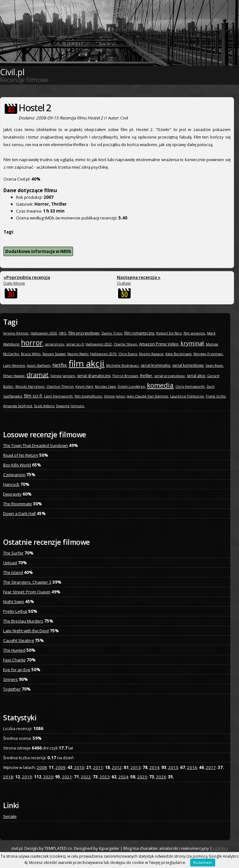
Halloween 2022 (99, 344)
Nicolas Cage (105, 386)
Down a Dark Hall (19, 513)
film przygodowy (84, 333)
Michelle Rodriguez (122, 365)
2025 (142, 777)
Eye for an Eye (17, 670)
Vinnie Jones (114, 396)
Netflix (60, 365)
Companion (14, 475)
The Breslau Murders (23, 621)
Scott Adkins (44, 406)
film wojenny (194, 333)
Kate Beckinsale (179, 354)
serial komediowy (188, 365)
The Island (13, 572)
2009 (60, 767)
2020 (48, 777)
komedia (160, 385)
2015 (173, 767)
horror (32, 343)
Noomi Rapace (151, 354)
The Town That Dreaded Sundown (36, 445)
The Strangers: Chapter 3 (27, 582)
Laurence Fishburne (187, 396)
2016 (192, 767)
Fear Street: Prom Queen (27, 592)
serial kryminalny (156, 365)
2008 (42, 767)
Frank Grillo (216, 396)
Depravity (12, 494)
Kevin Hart (84, 386)
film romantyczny (139, 333)
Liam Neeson (14, 365)
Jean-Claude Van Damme (147, 396)
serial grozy (55, 344)
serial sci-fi (75, 344)
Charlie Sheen (125, 344)
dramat (38, 375)
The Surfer (13, 553)
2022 (86, 777)
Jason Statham (39, 365)
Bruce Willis (31, 354)
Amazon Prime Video (159, 344)
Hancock (11, 484)
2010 (79, 767)
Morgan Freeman (208, 354)
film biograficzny (88, 396)
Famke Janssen (63, 376)
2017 (211, 767)
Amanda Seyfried (18, 406)
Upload (10, 563)
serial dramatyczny (94, 376)
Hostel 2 (35, 108)
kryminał (192, 343)
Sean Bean (214, 365)
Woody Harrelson (30, 386)
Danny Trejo (112, 333)
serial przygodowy (169, 376)
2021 (67, 777)
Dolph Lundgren (131, 386)
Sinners (10, 679)
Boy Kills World (17, 465)
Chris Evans (128, 354)
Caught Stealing (18, 640)
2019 (27, 777)
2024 (123, 777)
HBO (63, 333)
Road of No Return (21, 455)
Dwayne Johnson (70, 406)
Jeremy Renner (16, 333)
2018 (8, 777)
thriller (146, 376)
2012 (117, 767)
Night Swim (14, 602)
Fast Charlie (14, 660)
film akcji (86, 363)
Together (12, 689)
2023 (105, 777)
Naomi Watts (78, 354)
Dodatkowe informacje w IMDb (38, 251)
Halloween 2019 (103, 354)
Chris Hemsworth (190, 386)
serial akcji (196, 376)
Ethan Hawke (14, 376)
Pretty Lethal (15, 611)
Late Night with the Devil (26, 631)
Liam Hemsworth (58, 396)
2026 (161, 777)
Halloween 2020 (44, 333)
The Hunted (14, 650)
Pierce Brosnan (125, 376)
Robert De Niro (169, 333)
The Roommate (18, 504)
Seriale (10, 816)
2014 (154, 767)
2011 (98, 767)
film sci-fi (33, 396)
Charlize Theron (60, 386)
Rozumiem (203, 863)
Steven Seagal (54, 354)
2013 (136, 767)
